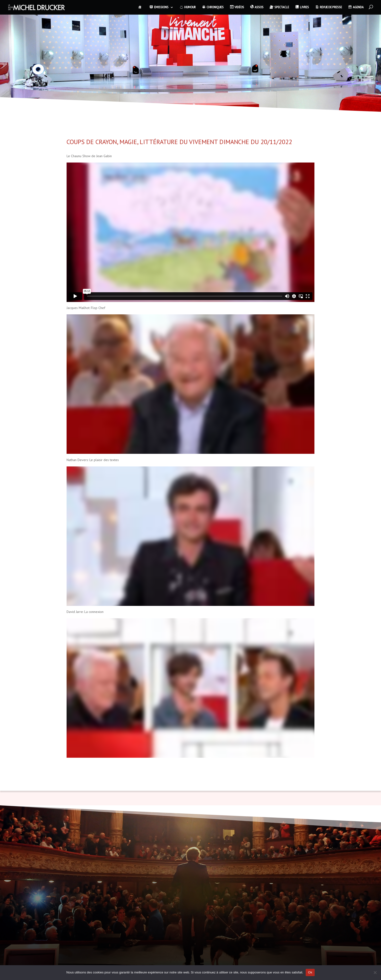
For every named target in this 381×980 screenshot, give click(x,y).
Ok (310, 972)
